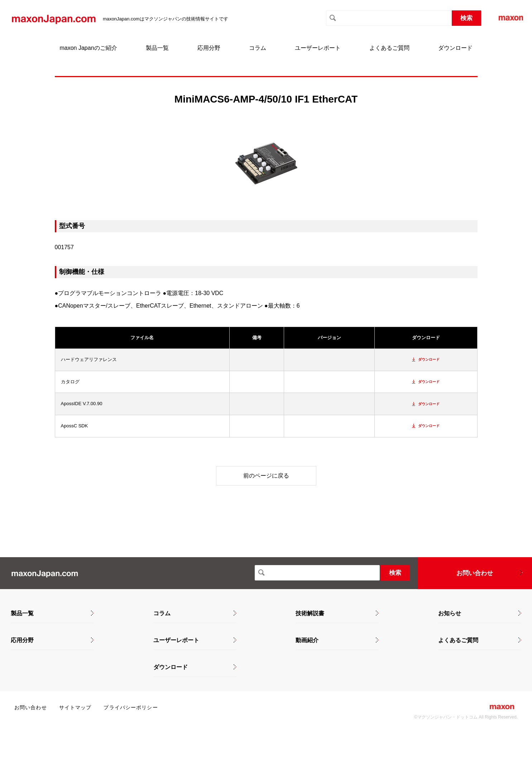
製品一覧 (157, 48)
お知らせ (450, 613)
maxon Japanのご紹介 (88, 48)
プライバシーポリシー (131, 707)
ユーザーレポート (318, 48)
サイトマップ (75, 707)
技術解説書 (310, 613)
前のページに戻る (266, 476)
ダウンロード (455, 48)
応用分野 (209, 48)
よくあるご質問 (389, 48)
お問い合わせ (475, 573)
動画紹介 (307, 640)
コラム (258, 48)
